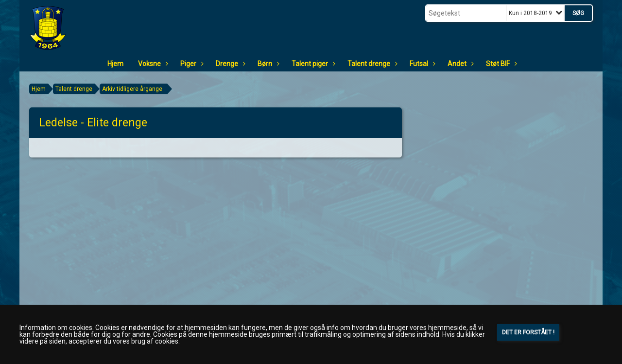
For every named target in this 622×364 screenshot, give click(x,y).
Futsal (421, 64)
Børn (267, 64)
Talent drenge (371, 64)
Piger (191, 64)
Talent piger (312, 64)
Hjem (115, 64)
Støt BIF (500, 64)
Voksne (152, 64)
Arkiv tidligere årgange (132, 89)
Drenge (229, 64)
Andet (459, 64)
